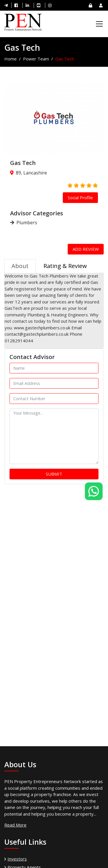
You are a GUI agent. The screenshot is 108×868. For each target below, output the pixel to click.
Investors (17, 859)
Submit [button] (54, 474)
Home (11, 59)
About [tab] (20, 266)
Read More (15, 825)
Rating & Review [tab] (65, 266)
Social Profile (80, 197)
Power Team (36, 59)
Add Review (86, 249)
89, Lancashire (31, 173)
